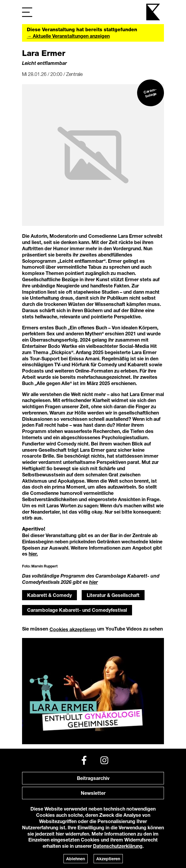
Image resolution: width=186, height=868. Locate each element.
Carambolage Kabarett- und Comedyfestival (77, 610)
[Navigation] (27, 12)
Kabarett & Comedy (49, 595)
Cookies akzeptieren (73, 629)
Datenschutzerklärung (118, 846)
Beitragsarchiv (93, 778)
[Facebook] (84, 760)
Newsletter (93, 793)
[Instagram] (104, 760)
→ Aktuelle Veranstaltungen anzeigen (68, 36)
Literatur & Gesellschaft (113, 595)
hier (93, 582)
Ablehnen (76, 859)
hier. (33, 554)
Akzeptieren (108, 859)
